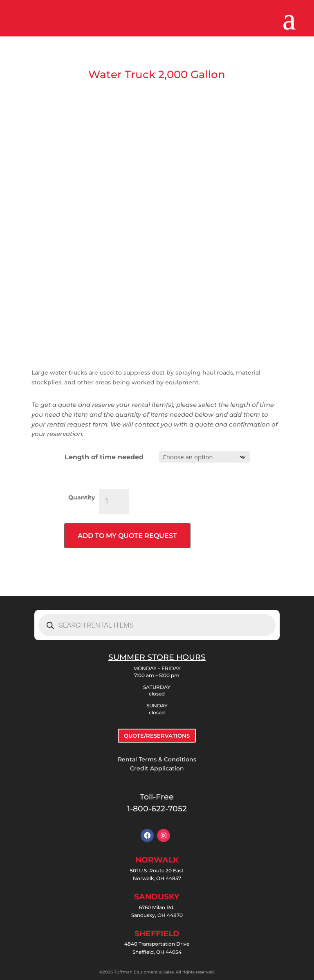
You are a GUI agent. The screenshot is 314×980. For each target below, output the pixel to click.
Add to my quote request (127, 536)
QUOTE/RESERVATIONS (157, 736)
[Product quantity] (114, 501)
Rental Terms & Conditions (157, 759)
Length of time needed (104, 457)
